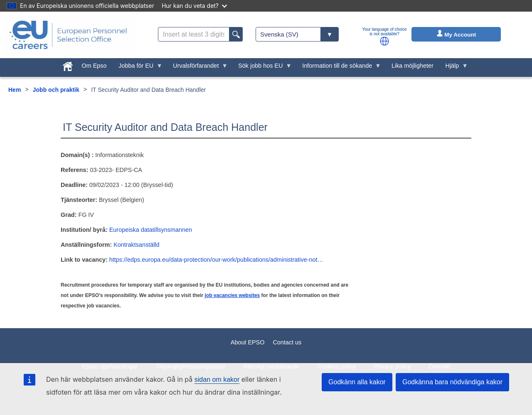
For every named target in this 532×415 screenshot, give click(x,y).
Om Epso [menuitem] (94, 66)
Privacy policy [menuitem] (392, 366)
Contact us (287, 342)
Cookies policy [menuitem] (337, 366)
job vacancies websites (233, 295)
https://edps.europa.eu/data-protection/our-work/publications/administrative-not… (216, 260)
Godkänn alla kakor (357, 382)
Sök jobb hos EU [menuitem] (262, 68)
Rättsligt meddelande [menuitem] (271, 366)
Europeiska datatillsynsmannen (151, 230)
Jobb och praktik (56, 90)
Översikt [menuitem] (440, 366)
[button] (384, 41)
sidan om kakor (217, 379)
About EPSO (248, 342)
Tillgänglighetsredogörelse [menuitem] (191, 366)
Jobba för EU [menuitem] (138, 68)
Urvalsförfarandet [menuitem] (197, 68)
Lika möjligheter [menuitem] (413, 66)
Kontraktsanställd (136, 245)
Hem (15, 90)
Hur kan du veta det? (194, 6)
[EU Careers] (68, 35)
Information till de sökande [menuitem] (339, 68)
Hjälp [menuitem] (454, 68)
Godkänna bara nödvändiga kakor (452, 382)
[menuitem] (68, 65)
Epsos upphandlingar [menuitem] (110, 366)
